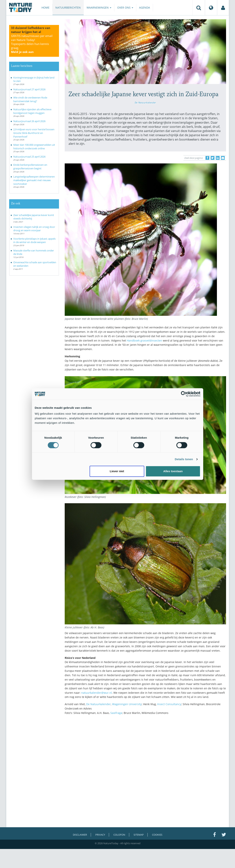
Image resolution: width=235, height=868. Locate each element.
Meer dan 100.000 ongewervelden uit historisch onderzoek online (34, 147)
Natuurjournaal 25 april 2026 (29, 157)
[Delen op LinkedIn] (218, 158)
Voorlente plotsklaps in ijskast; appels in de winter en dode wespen (34, 240)
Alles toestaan (173, 471)
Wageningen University (127, 704)
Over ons (125, 8)
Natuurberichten (68, 8)
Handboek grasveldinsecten (144, 340)
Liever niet (117, 471)
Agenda (145, 8)
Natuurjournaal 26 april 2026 (29, 121)
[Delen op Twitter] (213, 158)
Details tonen (184, 459)
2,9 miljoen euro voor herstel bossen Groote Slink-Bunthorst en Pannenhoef (34, 133)
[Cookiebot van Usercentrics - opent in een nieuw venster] (184, 394)
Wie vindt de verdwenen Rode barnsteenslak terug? (30, 99)
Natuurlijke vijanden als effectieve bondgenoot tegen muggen (32, 111)
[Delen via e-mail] (223, 158)
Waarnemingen (99, 8)
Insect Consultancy (169, 704)
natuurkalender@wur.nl (97, 693)
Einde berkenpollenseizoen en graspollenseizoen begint (30, 167)
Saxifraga (116, 713)
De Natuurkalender (145, 102)
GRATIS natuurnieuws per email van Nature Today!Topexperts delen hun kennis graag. (32, 44)
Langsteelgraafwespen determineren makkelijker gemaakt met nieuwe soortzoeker (34, 180)
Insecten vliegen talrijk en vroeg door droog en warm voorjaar (34, 229)
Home (45, 8)
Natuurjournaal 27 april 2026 (29, 89)
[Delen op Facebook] (207, 158)
